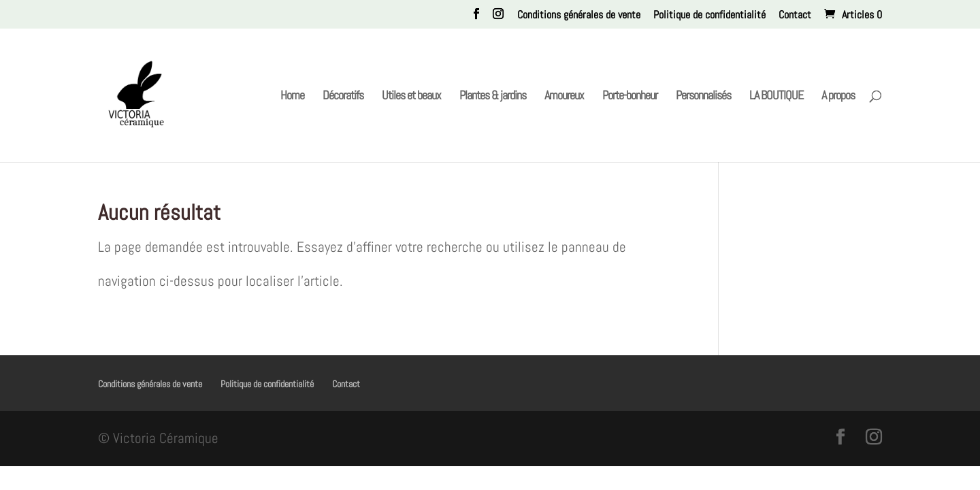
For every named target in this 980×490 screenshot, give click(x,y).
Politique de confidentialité (709, 16)
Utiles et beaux (411, 97)
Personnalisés (703, 97)
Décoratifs (343, 97)
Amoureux (564, 97)
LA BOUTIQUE (776, 97)
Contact (795, 16)
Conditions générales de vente (579, 16)
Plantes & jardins (493, 97)
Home (292, 97)
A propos (838, 97)
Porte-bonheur (630, 97)
